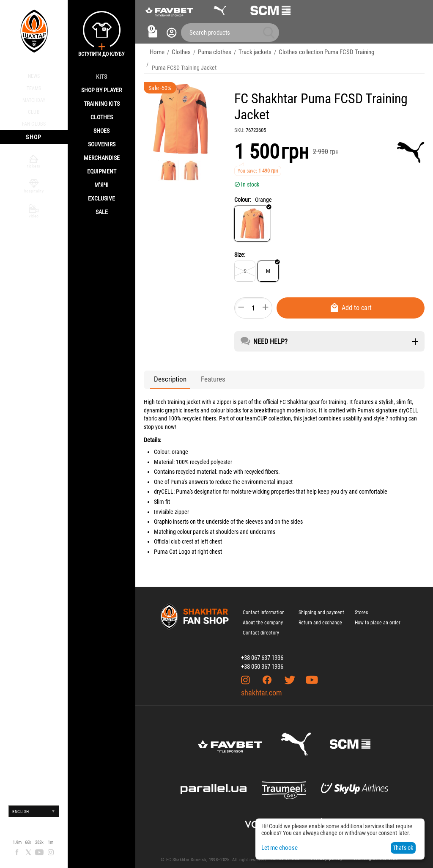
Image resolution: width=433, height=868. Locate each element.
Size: (240, 249)
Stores (361, 607)
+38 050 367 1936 (262, 661)
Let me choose (279, 848)
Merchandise (102, 158)
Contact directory (261, 627)
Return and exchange (320, 617)
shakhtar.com (262, 687)
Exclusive (101, 198)
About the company (263, 617)
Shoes (101, 131)
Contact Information (264, 607)
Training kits (102, 104)
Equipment (102, 171)
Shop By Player (101, 90)
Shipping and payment (321, 607)
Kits (101, 77)
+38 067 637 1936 (262, 652)
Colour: (243, 194)
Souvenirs (102, 144)
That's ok (403, 848)
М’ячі (101, 185)
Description (166, 373)
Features (199, 373)
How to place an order (378, 617)
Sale (102, 212)
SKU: (239, 124)
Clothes (102, 117)
